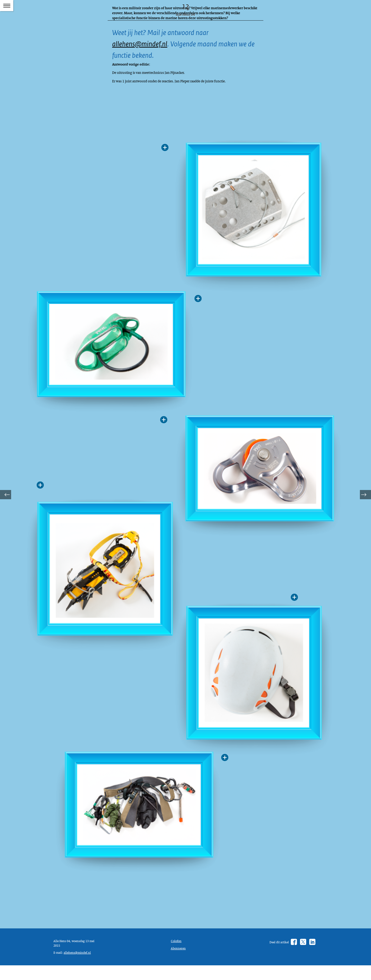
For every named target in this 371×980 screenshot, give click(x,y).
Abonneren (179, 961)
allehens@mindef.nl (143, 48)
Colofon (177, 953)
